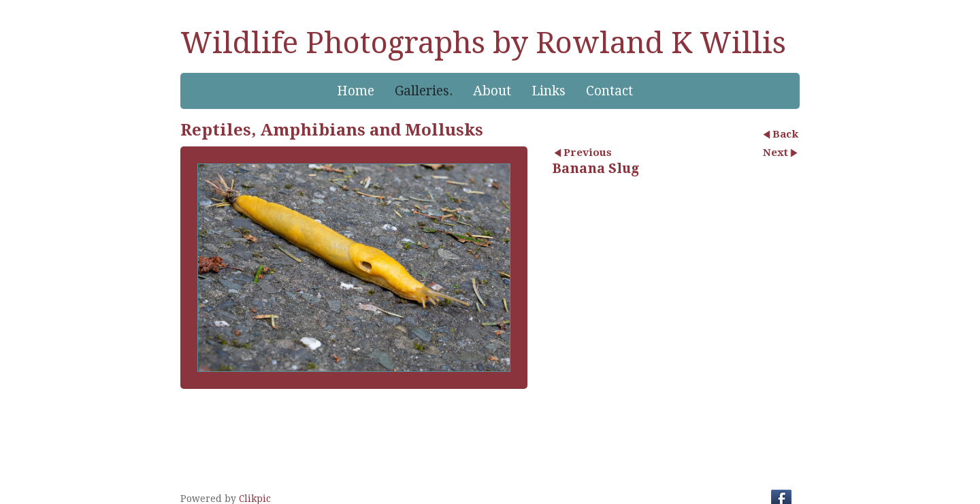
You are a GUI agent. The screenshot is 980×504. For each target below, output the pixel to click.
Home (356, 91)
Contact (609, 91)
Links (549, 91)
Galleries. (424, 91)
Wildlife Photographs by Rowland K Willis (483, 43)
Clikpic (255, 499)
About (492, 91)
